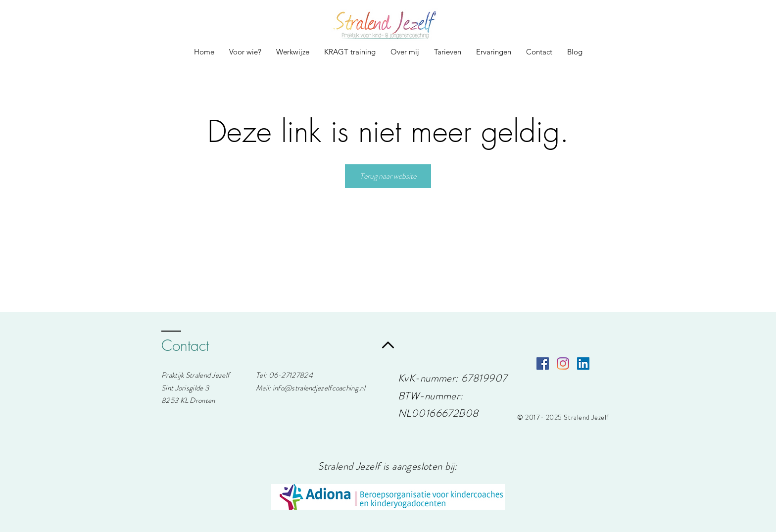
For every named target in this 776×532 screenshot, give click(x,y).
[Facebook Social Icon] (543, 363)
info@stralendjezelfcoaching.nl (319, 388)
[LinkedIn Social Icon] (583, 363)
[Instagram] (563, 363)
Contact (185, 345)
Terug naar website (388, 176)
